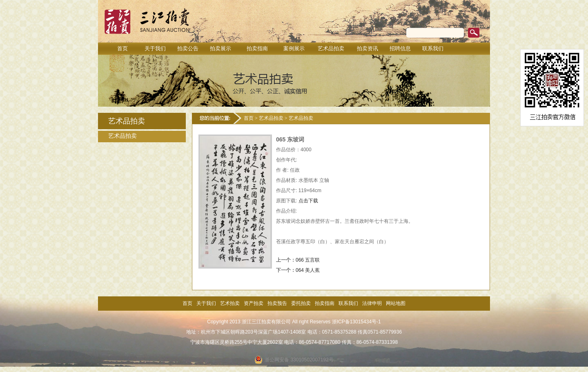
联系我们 (433, 48)
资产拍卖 (254, 303)
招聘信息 (400, 48)
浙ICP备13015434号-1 (356, 322)
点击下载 (308, 201)
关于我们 (155, 48)
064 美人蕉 (308, 270)
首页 (122, 48)
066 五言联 (308, 260)
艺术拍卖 (230, 303)
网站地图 (396, 303)
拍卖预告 (277, 303)
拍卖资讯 (367, 48)
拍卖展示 (220, 48)
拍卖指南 (257, 48)
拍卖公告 (188, 48)
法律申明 (372, 303)
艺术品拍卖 (331, 48)
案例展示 (294, 48)
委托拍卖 (301, 303)
